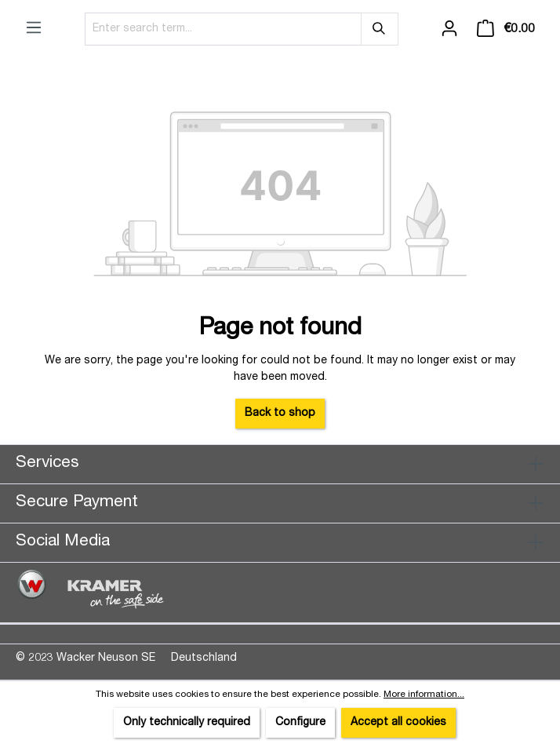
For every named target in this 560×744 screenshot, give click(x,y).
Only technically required (187, 723)
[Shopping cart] (506, 29)
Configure (300, 723)
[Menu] (34, 28)
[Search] (380, 29)
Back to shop (280, 414)
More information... (424, 695)
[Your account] (449, 29)
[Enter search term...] (223, 29)
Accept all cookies (398, 723)
